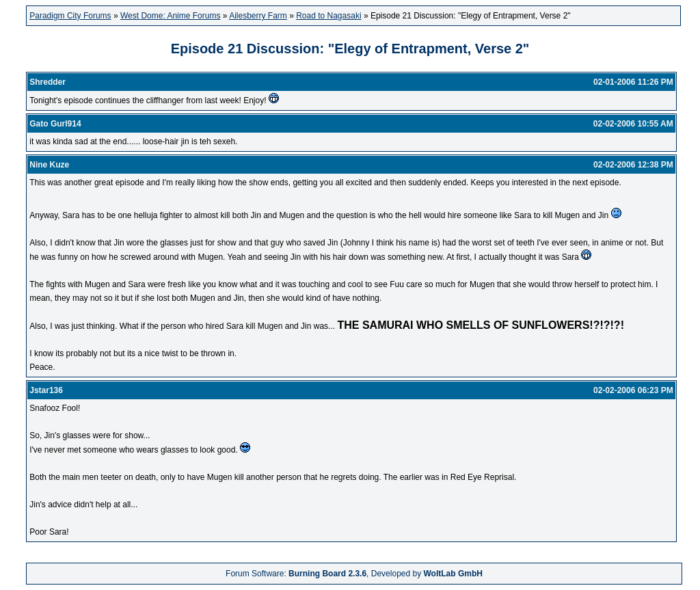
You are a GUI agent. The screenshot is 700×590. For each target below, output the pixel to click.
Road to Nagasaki (328, 16)
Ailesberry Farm (258, 16)
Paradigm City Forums (70, 16)
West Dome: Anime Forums (170, 16)
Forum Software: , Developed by (354, 574)
